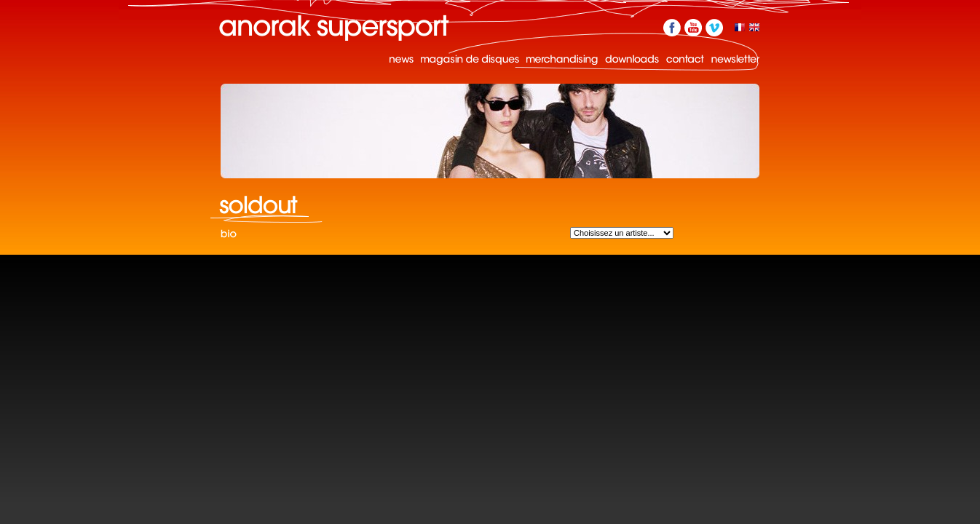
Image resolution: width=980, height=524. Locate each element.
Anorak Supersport (334, 28)
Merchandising (562, 59)
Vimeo (714, 28)
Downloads (632, 59)
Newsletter (735, 59)
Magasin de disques (470, 59)
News (402, 59)
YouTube (693, 28)
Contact (685, 59)
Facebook (672, 28)
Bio (229, 235)
